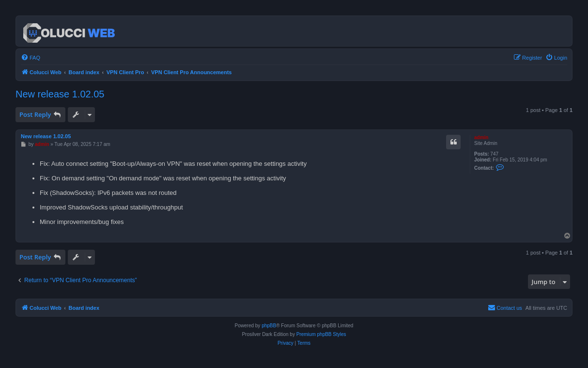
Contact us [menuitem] (505, 307)
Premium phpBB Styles (321, 334)
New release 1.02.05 (60, 94)
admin (481, 137)
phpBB (269, 326)
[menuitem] (31, 58)
